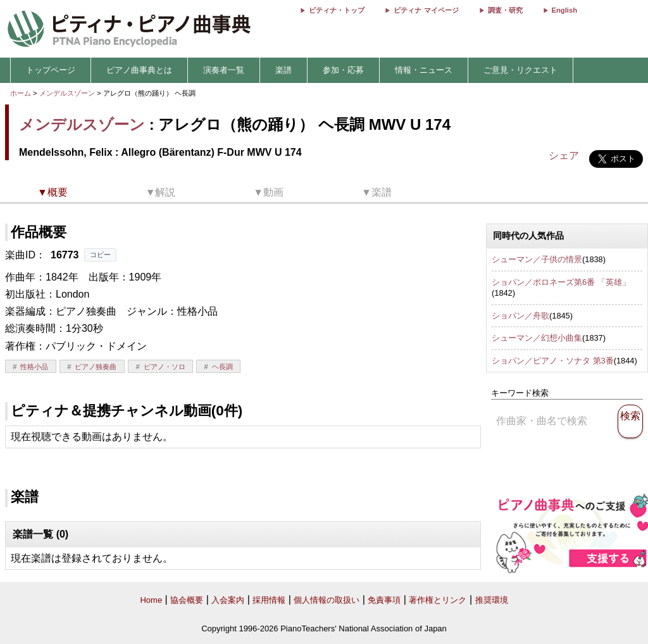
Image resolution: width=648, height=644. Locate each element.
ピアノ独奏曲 (96, 367)
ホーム (21, 93)
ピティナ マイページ (426, 10)
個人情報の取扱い (327, 600)
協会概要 (187, 600)
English (564, 10)
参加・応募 (343, 70)
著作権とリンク (438, 600)
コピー (100, 255)
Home (151, 600)
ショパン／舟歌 (520, 316)
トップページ (51, 70)
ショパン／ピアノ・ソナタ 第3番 (553, 361)
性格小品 (34, 367)
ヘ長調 (222, 367)
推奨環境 (492, 600)
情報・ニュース (424, 70)
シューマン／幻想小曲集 (537, 338)
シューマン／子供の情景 (537, 259)
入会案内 (228, 600)
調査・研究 (505, 10)
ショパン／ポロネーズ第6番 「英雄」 (561, 282)
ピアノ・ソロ (165, 367)
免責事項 (384, 600)
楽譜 (283, 70)
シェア (564, 155)
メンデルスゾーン (67, 93)
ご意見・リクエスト (520, 70)
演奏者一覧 (224, 70)
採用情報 (269, 600)
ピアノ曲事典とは (139, 70)
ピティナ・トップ (337, 10)
